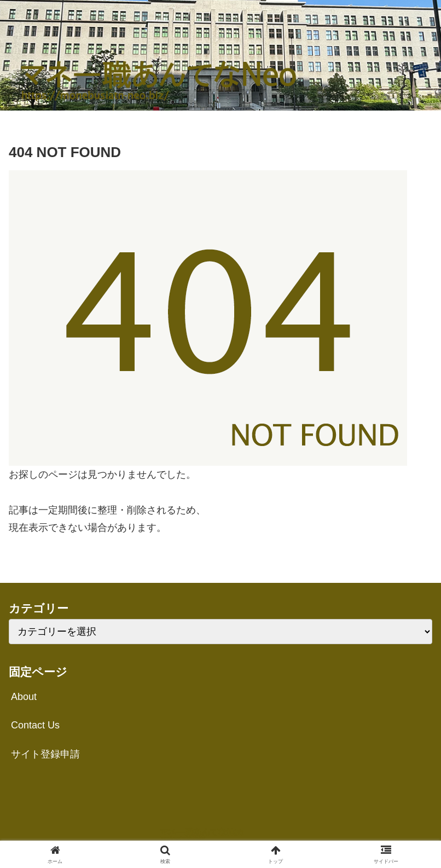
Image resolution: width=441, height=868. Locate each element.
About (24, 697)
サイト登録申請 (45, 754)
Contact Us (35, 725)
